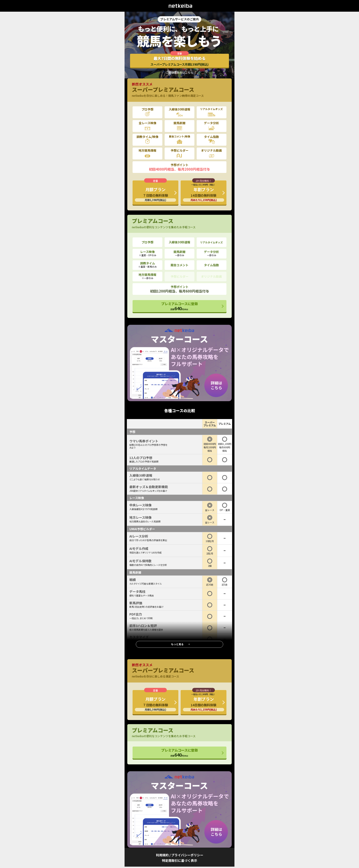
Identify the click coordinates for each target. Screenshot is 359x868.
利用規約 (162, 855)
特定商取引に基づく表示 (179, 860)
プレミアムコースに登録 (179, 306)
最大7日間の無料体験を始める (179, 61)
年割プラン (204, 192)
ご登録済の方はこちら (179, 73)
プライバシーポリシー (187, 855)
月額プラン (155, 194)
